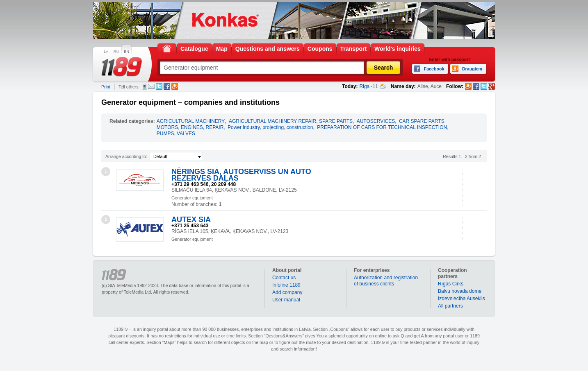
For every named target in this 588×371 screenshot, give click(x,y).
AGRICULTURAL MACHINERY (191, 121)
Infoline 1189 (286, 285)
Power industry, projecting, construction (270, 127)
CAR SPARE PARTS (422, 121)
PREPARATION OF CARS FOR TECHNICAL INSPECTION (382, 127)
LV (106, 52)
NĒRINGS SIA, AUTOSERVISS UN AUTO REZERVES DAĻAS (241, 175)
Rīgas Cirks (451, 284)
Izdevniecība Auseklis (462, 299)
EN (126, 52)
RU (116, 52)
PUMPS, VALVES (176, 133)
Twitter (159, 86)
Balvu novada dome (460, 291)
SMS (145, 87)
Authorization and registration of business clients (386, 281)
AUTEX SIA (191, 219)
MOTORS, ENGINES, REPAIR (190, 127)
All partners (450, 306)
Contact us (284, 278)
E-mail (151, 86)
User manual (286, 300)
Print (106, 87)
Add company (287, 292)
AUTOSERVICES (376, 121)
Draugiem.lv (175, 86)
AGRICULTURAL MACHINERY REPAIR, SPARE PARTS (291, 121)
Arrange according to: (126, 156)
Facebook (167, 86)
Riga (365, 86)
